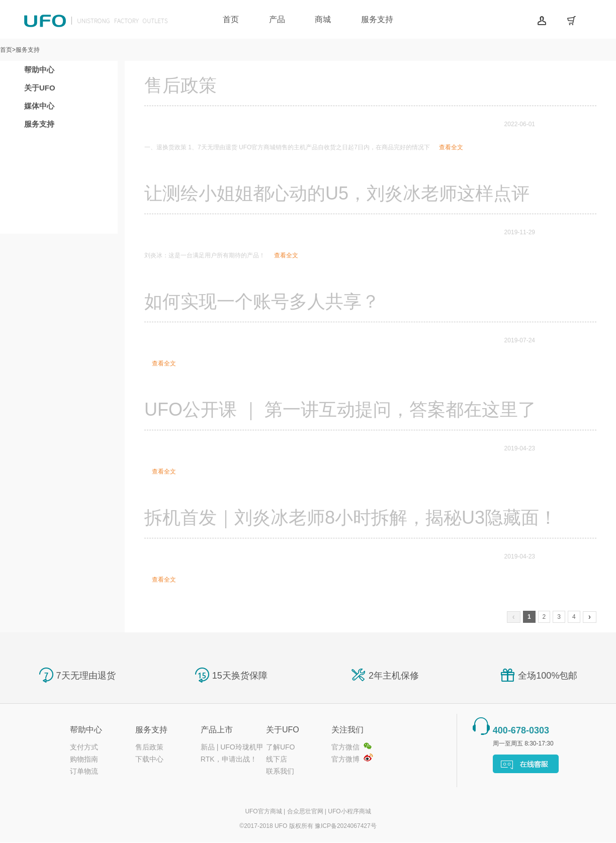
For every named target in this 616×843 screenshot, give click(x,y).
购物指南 (84, 759)
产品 (277, 19)
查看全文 (451, 147)
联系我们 (280, 771)
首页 (231, 19)
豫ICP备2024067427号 (346, 826)
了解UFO (281, 747)
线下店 (277, 759)
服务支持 (377, 19)
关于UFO (40, 88)
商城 (323, 19)
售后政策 (149, 747)
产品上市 (217, 730)
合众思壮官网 (305, 811)
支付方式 (84, 747)
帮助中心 (39, 70)
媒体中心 (39, 106)
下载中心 (149, 759)
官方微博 (345, 759)
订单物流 (84, 771)
